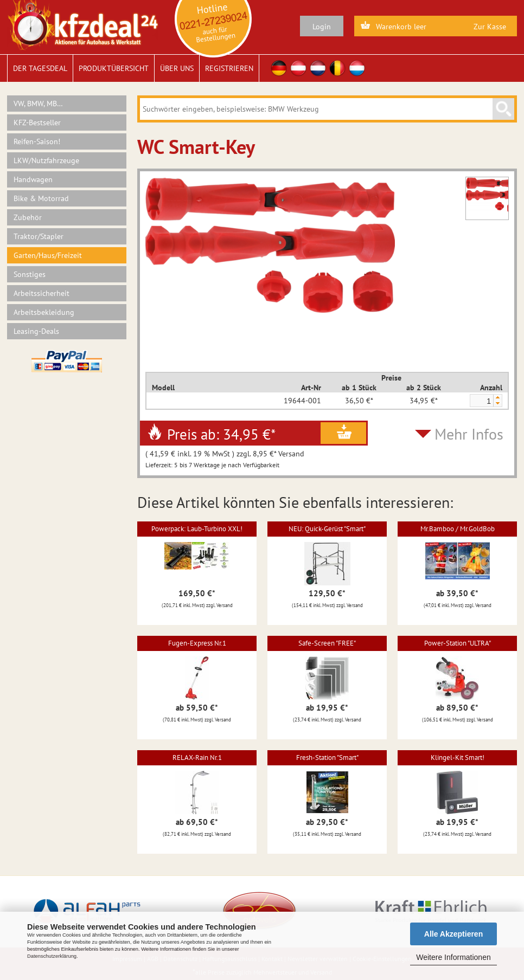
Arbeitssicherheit (41, 293)
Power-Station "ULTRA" (458, 643)
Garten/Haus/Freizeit (48, 255)
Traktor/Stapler (39, 236)
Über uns (177, 68)
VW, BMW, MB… (38, 104)
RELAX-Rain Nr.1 (197, 757)
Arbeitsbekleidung (44, 312)
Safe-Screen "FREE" (327, 643)
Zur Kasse (490, 27)
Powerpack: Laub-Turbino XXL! (197, 529)
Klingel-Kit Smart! (458, 757)
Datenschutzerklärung (52, 956)
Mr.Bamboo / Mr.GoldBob (458, 529)
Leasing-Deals (36, 331)
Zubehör (28, 217)
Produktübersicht (114, 68)
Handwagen (33, 179)
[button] (497, 398)
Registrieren (229, 68)
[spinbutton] (481, 401)
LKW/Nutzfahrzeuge (46, 160)
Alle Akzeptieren (453, 934)
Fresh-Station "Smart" (327, 757)
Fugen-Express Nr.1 (197, 643)
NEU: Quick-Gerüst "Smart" (327, 529)
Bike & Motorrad (41, 198)
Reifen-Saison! (37, 141)
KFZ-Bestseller (37, 122)
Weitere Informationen (453, 957)
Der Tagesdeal (40, 68)
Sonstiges (30, 274)
